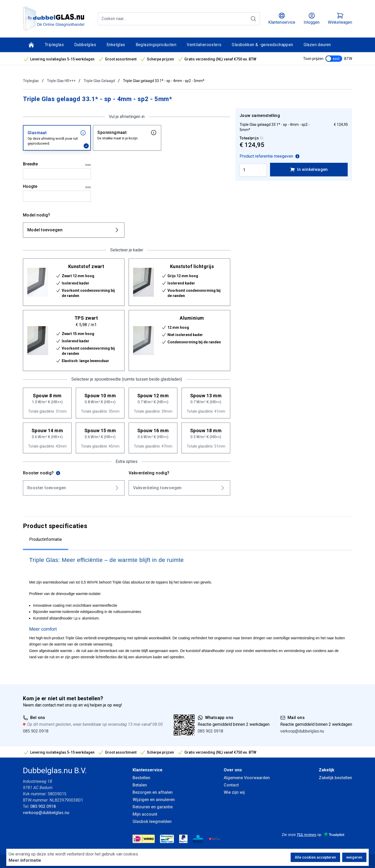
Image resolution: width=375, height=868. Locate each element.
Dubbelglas (85, 45)
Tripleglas (54, 45)
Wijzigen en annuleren (154, 800)
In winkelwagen (309, 170)
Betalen (140, 785)
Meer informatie (25, 860)
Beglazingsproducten (156, 45)
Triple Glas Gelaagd (99, 81)
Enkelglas (116, 45)
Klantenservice (148, 770)
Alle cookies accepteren (315, 857)
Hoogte (57, 187)
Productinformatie (46, 539)
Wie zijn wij (234, 792)
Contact (231, 785)
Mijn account (145, 814)
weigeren (354, 857)
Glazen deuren (317, 45)
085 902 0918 (36, 731)
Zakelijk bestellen (335, 778)
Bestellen (141, 778)
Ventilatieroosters (204, 45)
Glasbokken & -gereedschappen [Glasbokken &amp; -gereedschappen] (262, 45)
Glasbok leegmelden (152, 822)
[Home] (31, 45)
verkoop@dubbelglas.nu (302, 731)
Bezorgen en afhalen (153, 792)
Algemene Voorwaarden (247, 778)
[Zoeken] (253, 19)
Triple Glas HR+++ (61, 81)
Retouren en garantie (153, 807)
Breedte (57, 164)
